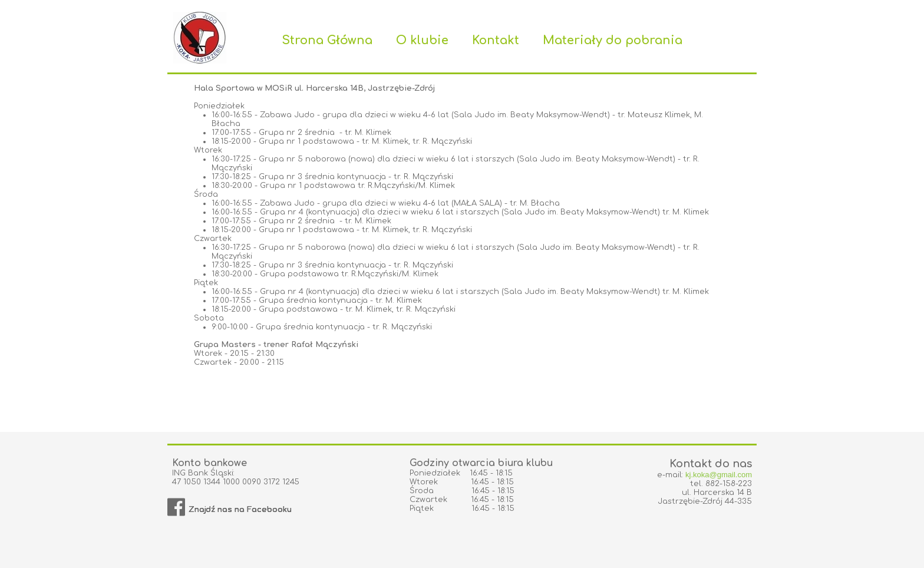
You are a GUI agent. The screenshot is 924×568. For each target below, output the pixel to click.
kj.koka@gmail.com (719, 475)
